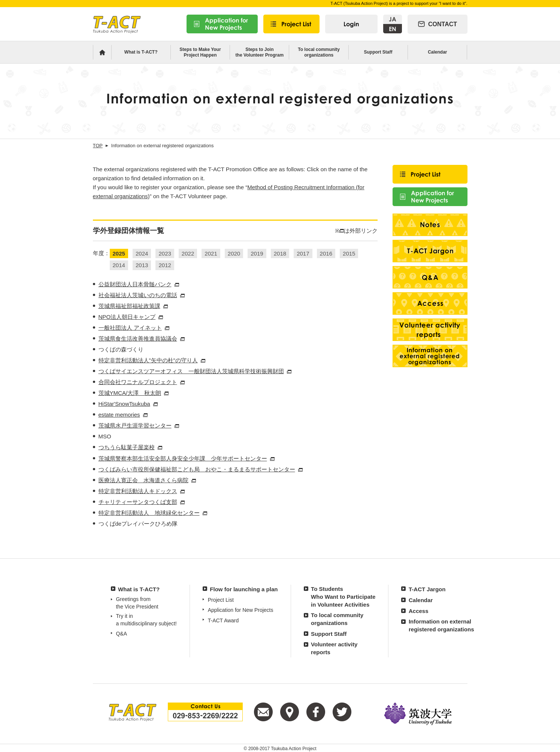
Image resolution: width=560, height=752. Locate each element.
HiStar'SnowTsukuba (124, 404)
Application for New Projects (241, 610)
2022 (188, 253)
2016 (326, 253)
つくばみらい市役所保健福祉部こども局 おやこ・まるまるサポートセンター (197, 469)
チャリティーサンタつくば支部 (138, 502)
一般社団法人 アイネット (130, 328)
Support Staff (378, 52)
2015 (349, 253)
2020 (234, 253)
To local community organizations (319, 52)
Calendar (437, 52)
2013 (142, 265)
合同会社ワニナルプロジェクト (138, 382)
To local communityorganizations (337, 619)
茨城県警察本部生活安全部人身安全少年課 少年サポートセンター (183, 458)
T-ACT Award (223, 620)
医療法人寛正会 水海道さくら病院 (143, 480)
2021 (211, 253)
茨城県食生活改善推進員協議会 (138, 339)
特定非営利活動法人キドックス (138, 491)
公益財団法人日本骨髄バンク (135, 284)
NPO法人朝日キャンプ (127, 317)
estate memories (119, 415)
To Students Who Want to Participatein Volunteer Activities (343, 597)
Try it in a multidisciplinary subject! (146, 620)
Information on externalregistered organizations (441, 625)
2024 (142, 253)
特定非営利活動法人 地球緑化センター (149, 513)
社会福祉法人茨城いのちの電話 (138, 295)
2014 (119, 265)
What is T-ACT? (141, 52)
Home (102, 52)
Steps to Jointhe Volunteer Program (260, 52)
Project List (221, 600)
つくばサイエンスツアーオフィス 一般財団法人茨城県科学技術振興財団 (191, 371)
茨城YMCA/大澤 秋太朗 (130, 393)
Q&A (121, 634)
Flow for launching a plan (244, 589)
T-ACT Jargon (427, 589)
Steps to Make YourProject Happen (200, 52)
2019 (257, 253)
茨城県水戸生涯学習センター (135, 425)
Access (419, 611)
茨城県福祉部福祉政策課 (129, 306)
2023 (165, 253)
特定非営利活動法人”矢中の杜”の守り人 (148, 360)
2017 (303, 253)
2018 (280, 253)
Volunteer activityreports (334, 648)
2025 (119, 253)
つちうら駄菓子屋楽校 (127, 447)
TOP (98, 146)
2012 (165, 265)
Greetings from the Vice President (137, 603)
